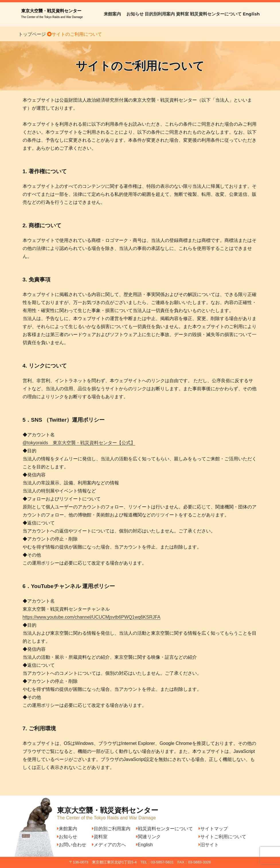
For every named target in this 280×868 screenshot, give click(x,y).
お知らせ (135, 14)
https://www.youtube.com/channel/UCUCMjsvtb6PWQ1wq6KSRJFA (92, 617)
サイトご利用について (222, 837)
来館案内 (114, 14)
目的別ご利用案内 (111, 829)
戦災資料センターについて (216, 14)
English (251, 14)
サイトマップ (213, 829)
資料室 (182, 14)
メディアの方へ (109, 845)
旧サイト (209, 845)
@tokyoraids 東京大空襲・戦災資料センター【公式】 (79, 443)
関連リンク (148, 837)
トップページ (32, 34)
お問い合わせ (72, 845)
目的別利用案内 (160, 14)
